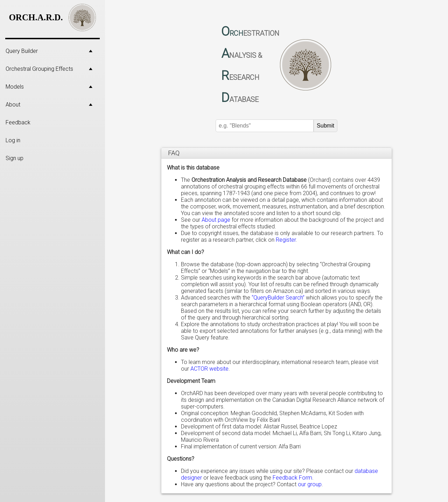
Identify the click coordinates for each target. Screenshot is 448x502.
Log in (13, 140)
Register (286, 240)
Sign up (15, 158)
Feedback (18, 122)
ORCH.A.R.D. (36, 17)
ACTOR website (209, 369)
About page (216, 220)
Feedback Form (292, 478)
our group (310, 484)
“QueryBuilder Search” (278, 298)
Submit (325, 126)
